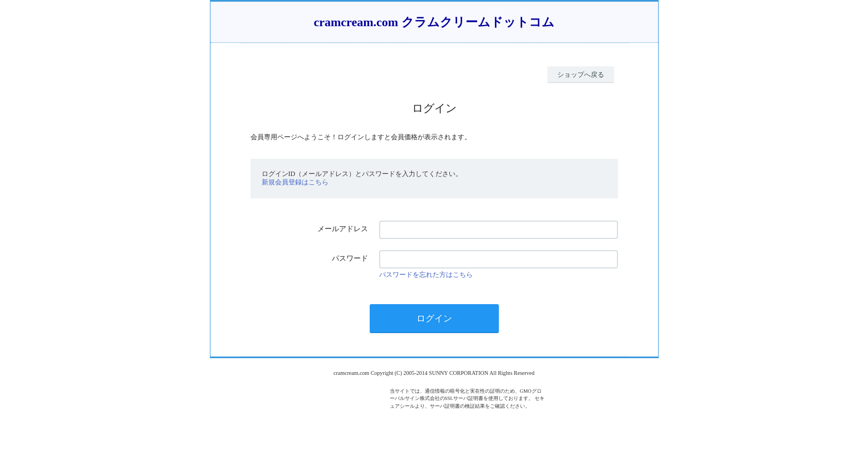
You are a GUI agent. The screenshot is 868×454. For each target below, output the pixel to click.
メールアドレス (343, 229)
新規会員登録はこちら (295, 182)
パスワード (350, 258)
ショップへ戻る (581, 75)
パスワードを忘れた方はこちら (426, 275)
